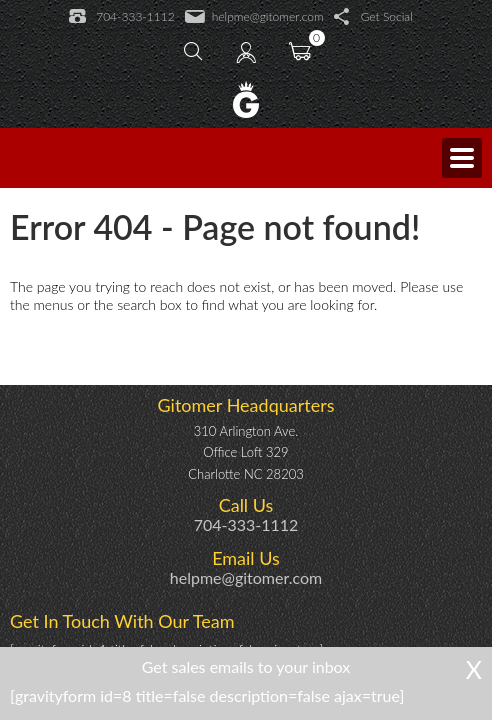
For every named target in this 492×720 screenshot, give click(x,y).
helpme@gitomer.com (254, 17)
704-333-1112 (121, 17)
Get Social (373, 17)
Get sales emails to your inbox (246, 666)
